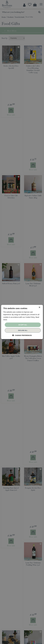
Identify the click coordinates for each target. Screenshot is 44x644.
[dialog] (22, 322)
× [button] (39, 307)
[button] (22, 335)
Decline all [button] (23, 330)
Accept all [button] (23, 325)
